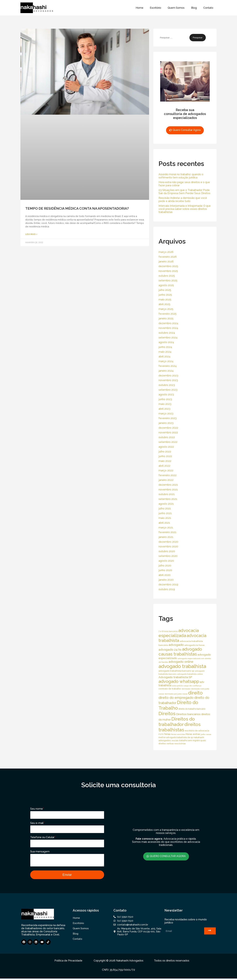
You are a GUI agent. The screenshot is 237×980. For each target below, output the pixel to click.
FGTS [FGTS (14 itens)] (161, 734)
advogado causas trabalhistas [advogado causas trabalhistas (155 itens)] (180, 652)
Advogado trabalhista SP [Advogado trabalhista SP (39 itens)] (175, 677)
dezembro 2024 (168, 323)
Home (140, 8)
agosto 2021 (166, 504)
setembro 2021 (168, 499)
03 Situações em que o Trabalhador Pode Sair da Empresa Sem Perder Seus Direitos (184, 192)
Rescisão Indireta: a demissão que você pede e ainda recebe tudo (183, 200)
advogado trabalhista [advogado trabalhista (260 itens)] (182, 666)
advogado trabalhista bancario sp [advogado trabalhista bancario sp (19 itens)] (176, 671)
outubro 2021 (167, 494)
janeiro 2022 (166, 480)
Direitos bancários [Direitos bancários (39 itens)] (188, 714)
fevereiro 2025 (168, 314)
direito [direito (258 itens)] (195, 693)
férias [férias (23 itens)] (167, 734)
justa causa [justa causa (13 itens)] (206, 734)
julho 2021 (165, 509)
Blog (194, 8)
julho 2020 (165, 566)
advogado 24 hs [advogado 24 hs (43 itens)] (170, 650)
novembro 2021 (168, 490)
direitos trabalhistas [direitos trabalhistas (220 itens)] (180, 727)
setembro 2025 (168, 281)
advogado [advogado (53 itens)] (176, 645)
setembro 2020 (168, 556)
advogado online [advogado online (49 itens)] (181, 662)
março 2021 (166, 528)
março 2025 (166, 309)
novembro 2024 (168, 328)
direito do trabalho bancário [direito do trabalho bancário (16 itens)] (192, 709)
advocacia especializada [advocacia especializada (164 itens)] (179, 633)
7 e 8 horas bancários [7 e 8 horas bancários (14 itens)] (168, 631)
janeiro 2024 (166, 371)
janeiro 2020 (166, 580)
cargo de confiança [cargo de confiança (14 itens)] (192, 686)
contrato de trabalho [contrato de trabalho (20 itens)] (170, 689)
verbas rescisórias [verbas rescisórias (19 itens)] (176, 743)
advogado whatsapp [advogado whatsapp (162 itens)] (179, 681)
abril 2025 (164, 304)
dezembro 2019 (168, 585)
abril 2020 (165, 575)
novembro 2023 (168, 380)
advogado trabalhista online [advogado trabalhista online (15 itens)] (190, 674)
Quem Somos (176, 8)
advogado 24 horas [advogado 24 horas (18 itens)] (194, 645)
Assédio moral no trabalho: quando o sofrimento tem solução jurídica (181, 176)
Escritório (156, 8)
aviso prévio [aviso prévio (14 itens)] (177, 686)
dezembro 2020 (168, 542)
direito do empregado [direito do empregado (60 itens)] (176, 698)
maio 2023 (165, 404)
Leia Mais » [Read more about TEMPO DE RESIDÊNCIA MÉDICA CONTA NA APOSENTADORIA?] (31, 234)
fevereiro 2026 (168, 257)
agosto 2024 (166, 342)
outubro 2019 (167, 589)
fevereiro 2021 (167, 532)
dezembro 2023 (168, 376)
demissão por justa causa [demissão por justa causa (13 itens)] (176, 694)
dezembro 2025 (168, 266)
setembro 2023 (168, 390)
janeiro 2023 (166, 423)
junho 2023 (165, 399)
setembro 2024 (168, 338)
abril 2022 (164, 466)
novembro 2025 (168, 271)
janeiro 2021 (166, 537)
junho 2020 (165, 570)
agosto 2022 (166, 447)
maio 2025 (165, 300)
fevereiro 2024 (168, 366)
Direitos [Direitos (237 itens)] (167, 714)
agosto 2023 (166, 395)
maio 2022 (165, 461)
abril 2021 (164, 523)
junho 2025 (165, 295)
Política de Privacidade (68, 962)
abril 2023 (164, 409)
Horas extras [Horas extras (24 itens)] (193, 734)
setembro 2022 (168, 442)
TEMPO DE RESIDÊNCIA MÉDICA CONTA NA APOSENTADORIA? (77, 208)
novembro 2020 (168, 547)
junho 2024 (165, 347)
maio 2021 (165, 518)
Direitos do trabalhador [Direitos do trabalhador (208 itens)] (177, 722)
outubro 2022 (167, 437)
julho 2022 (165, 452)
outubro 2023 (167, 385)
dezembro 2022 (168, 428)
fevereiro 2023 (168, 418)
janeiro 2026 (166, 262)
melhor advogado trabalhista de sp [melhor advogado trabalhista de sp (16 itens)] (176, 737)
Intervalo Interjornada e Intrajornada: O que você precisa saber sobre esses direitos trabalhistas (185, 209)
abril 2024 (165, 357)
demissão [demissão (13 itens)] (186, 689)
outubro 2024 (167, 333)
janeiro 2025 (166, 319)
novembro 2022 (168, 433)
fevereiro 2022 (168, 475)
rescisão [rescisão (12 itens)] (175, 741)
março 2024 (166, 361)
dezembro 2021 (168, 485)
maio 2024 (165, 352)
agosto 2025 (166, 285)
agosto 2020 (166, 561)
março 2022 (166, 471)
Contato (208, 8)
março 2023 (166, 414)
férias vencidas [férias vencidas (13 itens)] (178, 734)
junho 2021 (165, 513)
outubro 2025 (167, 276)
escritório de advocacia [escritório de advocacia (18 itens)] (197, 731)
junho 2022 (165, 456)
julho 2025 (165, 290)
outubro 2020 (167, 551)
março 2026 (166, 252)
